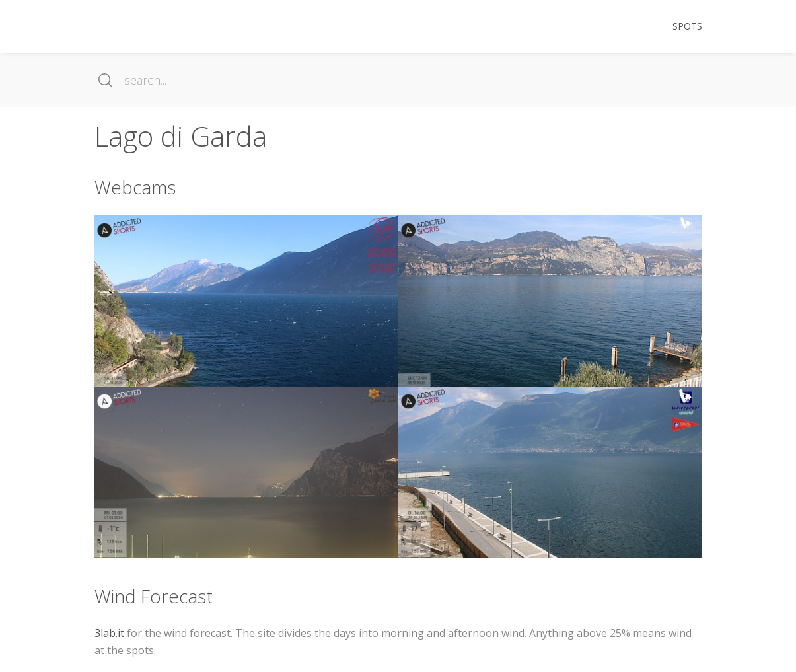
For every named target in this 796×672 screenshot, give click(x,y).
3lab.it (109, 633)
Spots (687, 26)
